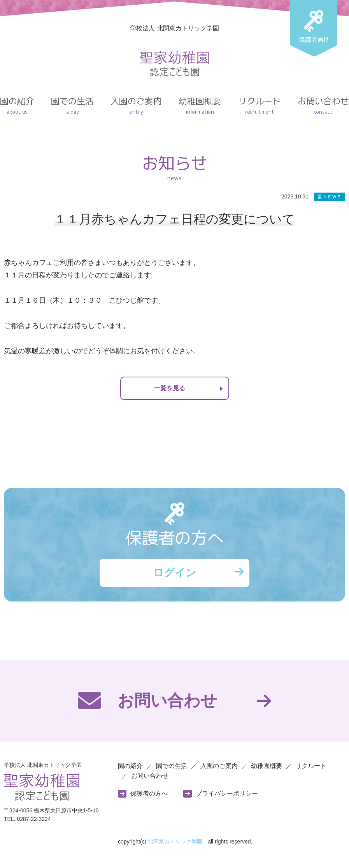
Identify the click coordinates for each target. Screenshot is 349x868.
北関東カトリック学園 (175, 844)
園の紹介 (17, 105)
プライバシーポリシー (227, 795)
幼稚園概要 (200, 105)
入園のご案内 (136, 105)
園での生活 (72, 105)
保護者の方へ (149, 795)
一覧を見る (170, 388)
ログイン (175, 574)
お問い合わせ (323, 105)
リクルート (260, 105)
